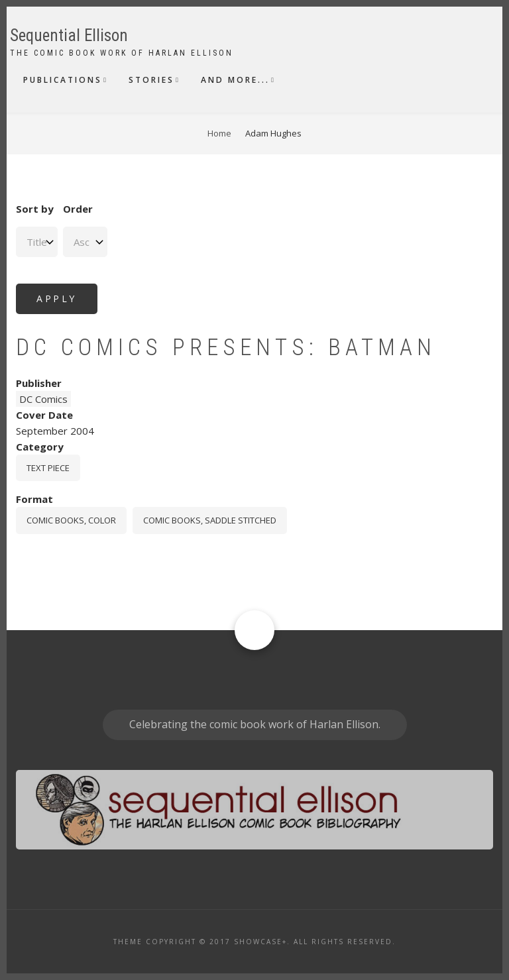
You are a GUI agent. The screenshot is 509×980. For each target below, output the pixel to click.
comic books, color (71, 520)
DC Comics (43, 399)
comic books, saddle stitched (210, 520)
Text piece (48, 468)
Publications (63, 80)
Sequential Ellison (69, 35)
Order (78, 209)
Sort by (35, 209)
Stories (151, 80)
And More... (235, 80)
